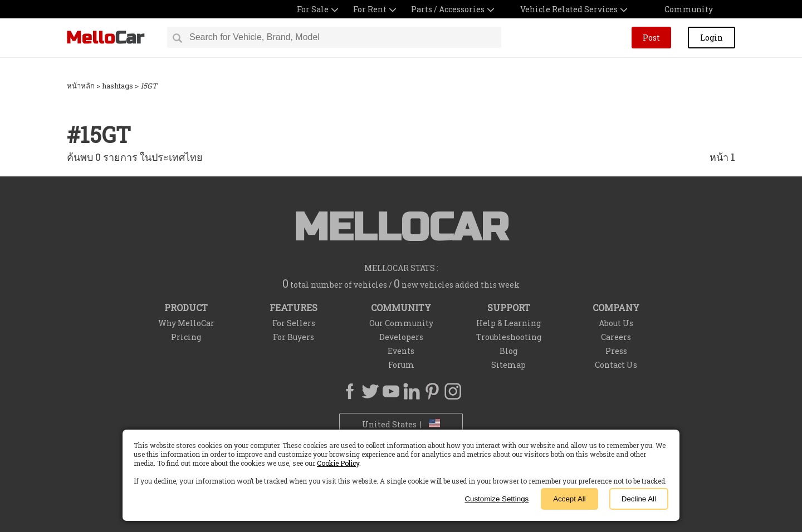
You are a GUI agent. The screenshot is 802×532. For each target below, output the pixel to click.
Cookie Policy (338, 463)
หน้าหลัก (81, 86)
